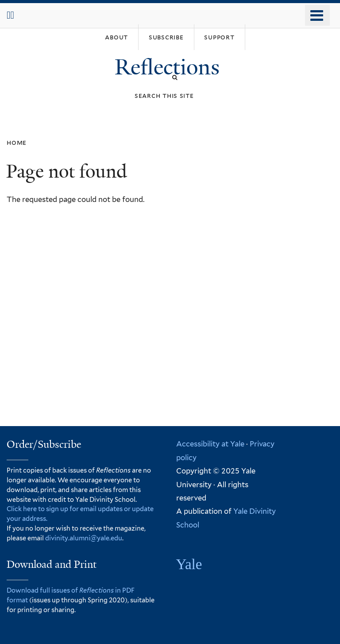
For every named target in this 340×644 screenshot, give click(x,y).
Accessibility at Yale (210, 444)
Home (17, 142)
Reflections (170, 67)
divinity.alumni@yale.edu (84, 538)
